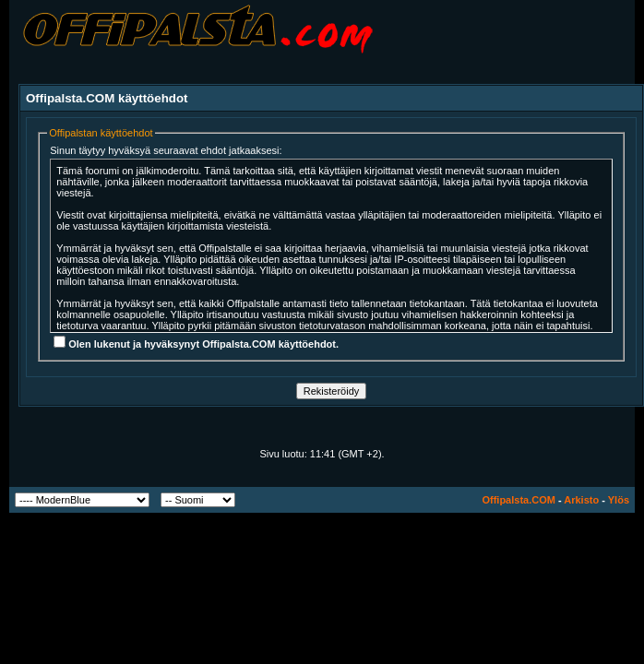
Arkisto (581, 500)
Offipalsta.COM (518, 500)
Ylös (619, 500)
